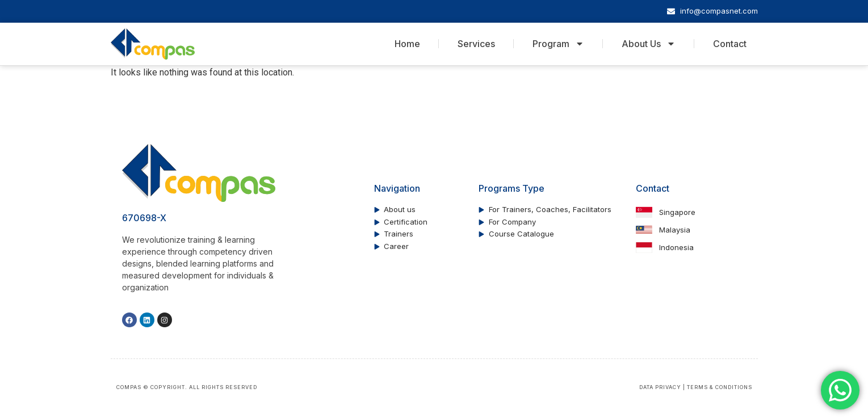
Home (407, 44)
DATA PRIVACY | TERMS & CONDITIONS (696, 387)
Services (476, 44)
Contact (730, 44)
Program (558, 44)
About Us (649, 44)
